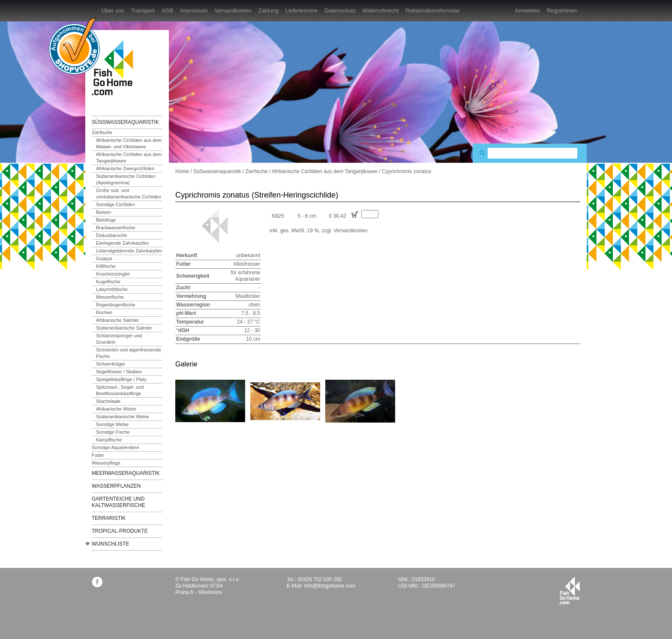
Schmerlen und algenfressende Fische (129, 353)
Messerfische (110, 297)
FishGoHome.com (115, 67)
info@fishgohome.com (330, 586)
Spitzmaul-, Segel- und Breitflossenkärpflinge (120, 390)
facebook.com (97, 582)
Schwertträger (111, 364)
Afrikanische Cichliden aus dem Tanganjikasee (129, 157)
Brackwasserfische (116, 228)
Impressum (194, 10)
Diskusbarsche (111, 235)
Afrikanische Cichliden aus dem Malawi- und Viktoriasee (129, 143)
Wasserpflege (106, 463)
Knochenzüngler (113, 274)
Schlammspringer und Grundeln (119, 339)
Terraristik (109, 518)
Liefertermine (302, 10)
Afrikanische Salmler (117, 320)
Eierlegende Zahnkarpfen (123, 243)
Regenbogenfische (116, 305)
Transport (143, 10)
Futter (98, 455)
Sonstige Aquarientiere (115, 447)
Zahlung (268, 10)
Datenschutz (340, 10)
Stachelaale (108, 401)
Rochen (104, 312)
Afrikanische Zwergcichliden (125, 168)
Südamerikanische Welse (123, 417)
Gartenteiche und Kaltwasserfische (118, 502)
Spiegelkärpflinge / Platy (121, 379)
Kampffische (109, 440)
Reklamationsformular (432, 10)
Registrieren (562, 10)
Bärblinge (106, 220)
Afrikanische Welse (116, 409)
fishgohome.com (569, 591)
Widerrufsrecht (381, 10)
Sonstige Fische (113, 432)
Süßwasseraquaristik (125, 122)
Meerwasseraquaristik (126, 473)
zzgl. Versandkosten (344, 231)
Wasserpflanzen (116, 486)
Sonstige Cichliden (115, 204)
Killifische (106, 266)
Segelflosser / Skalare (119, 372)
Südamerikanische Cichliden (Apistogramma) (126, 179)
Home (182, 171)
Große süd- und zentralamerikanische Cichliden (129, 193)
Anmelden (527, 10)
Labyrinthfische (112, 289)
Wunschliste (110, 544)
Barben (103, 212)
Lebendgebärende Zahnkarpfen (129, 251)
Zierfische (102, 132)
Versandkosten (233, 10)
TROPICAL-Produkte (120, 531)
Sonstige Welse (112, 424)
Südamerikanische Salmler (124, 328)
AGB (167, 10)
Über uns (113, 10)
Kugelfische (108, 282)
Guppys (104, 258)
